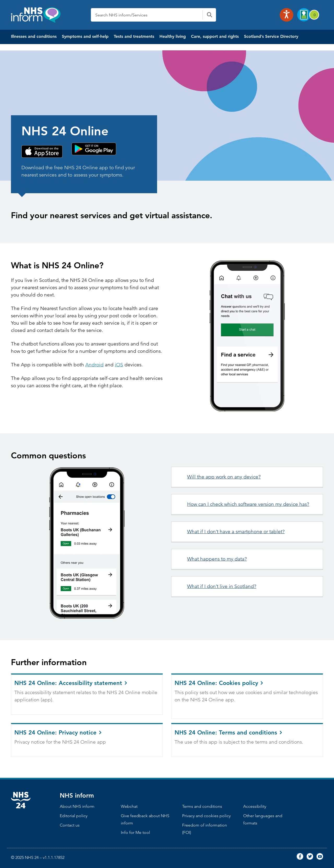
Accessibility (255, 806)
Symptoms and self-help (85, 36)
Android (94, 365)
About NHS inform (77, 806)
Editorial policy (74, 816)
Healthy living (173, 36)
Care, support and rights (215, 36)
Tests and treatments (134, 36)
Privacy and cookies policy (206, 816)
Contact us (70, 825)
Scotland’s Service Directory (271, 36)
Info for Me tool (135, 832)
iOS (119, 365)
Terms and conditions (202, 806)
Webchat (129, 806)
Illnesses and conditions (34, 36)
